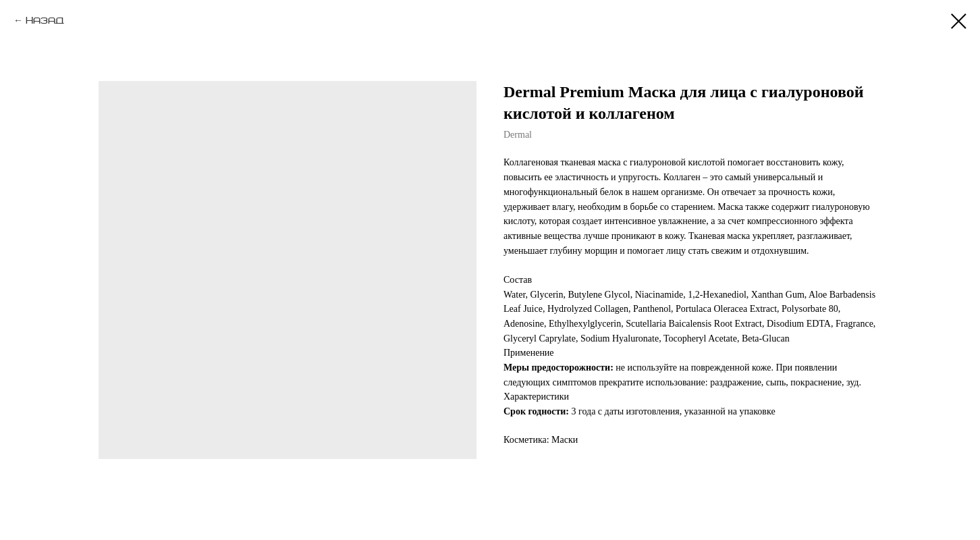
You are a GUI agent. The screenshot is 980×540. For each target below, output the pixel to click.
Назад (45, 21)
